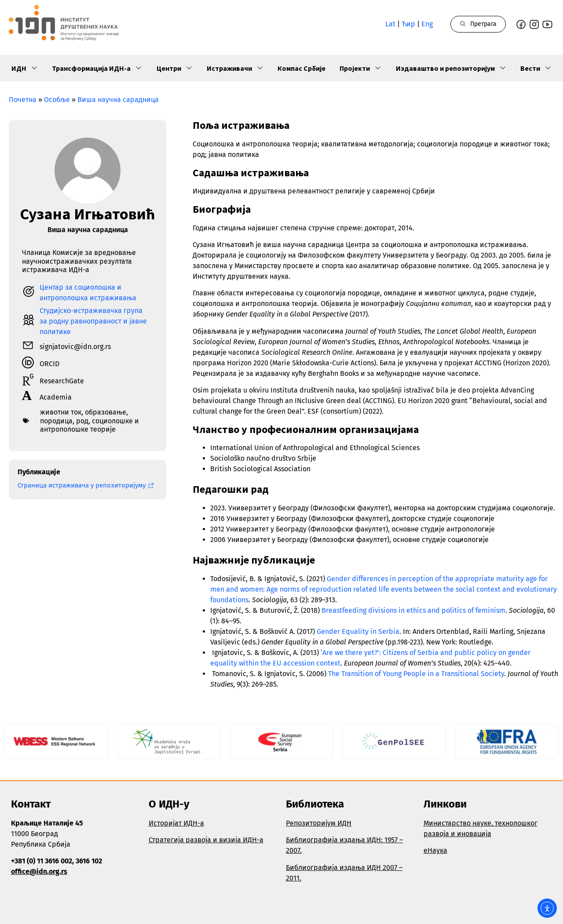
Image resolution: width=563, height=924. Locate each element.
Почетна (23, 100)
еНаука (435, 850)
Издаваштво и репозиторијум (451, 68)
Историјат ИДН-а (176, 823)
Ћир (408, 24)
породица (56, 421)
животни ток (61, 412)
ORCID (49, 364)
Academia (56, 397)
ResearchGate (62, 381)
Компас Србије (302, 68)
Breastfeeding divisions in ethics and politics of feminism (413, 610)
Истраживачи (235, 68)
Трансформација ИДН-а (97, 68)
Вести (536, 68)
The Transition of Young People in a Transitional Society (416, 674)
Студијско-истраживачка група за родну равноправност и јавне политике (93, 321)
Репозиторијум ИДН (319, 823)
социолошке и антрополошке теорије (90, 425)
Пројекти (360, 68)
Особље (57, 100)
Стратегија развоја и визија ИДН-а (206, 840)
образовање (106, 412)
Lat (390, 24)
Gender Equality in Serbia (358, 631)
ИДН (25, 68)
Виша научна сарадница (118, 100)
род (82, 421)
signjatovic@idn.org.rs (75, 347)
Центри (175, 68)
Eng (427, 24)
